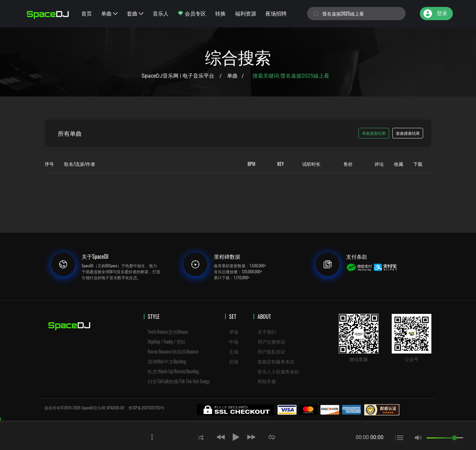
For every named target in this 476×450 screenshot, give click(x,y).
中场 (234, 341)
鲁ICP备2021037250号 (147, 408)
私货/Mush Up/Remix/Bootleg (173, 371)
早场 (234, 332)
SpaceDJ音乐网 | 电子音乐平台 (178, 76)
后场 (234, 361)
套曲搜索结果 (408, 133)
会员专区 (192, 13)
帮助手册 (267, 381)
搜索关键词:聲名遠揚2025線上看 (292, 76)
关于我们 (267, 332)
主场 (234, 351)
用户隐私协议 (271, 351)
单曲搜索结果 (374, 133)
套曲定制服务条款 (276, 361)
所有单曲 (70, 133)
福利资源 (246, 13)
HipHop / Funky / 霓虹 (167, 341)
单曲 (109, 13)
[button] (201, 437)
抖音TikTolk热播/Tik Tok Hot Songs (179, 381)
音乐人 (161, 13)
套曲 (135, 13)
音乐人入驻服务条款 (278, 371)
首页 (87, 13)
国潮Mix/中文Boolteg (167, 361)
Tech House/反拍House (168, 332)
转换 (220, 13)
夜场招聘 (276, 13)
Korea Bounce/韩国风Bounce (173, 351)
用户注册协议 (271, 341)
